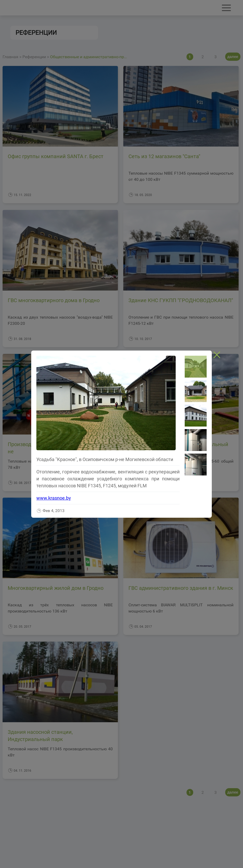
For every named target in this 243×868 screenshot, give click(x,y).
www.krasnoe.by (54, 498)
